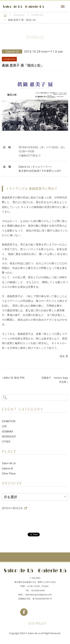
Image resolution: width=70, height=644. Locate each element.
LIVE (4, 426)
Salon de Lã (23, 7)
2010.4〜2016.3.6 (12, 508)
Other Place (9, 474)
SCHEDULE (19, 15)
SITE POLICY (37, 623)
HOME (5, 15)
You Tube (46, 612)
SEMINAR (7, 432)
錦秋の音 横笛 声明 (14, 378)
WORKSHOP (9, 437)
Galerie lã (7, 468)
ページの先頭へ (35, 557)
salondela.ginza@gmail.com (39, 595)
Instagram (35, 612)
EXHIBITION (37, 15)
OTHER (6, 442)
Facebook (24, 612)
